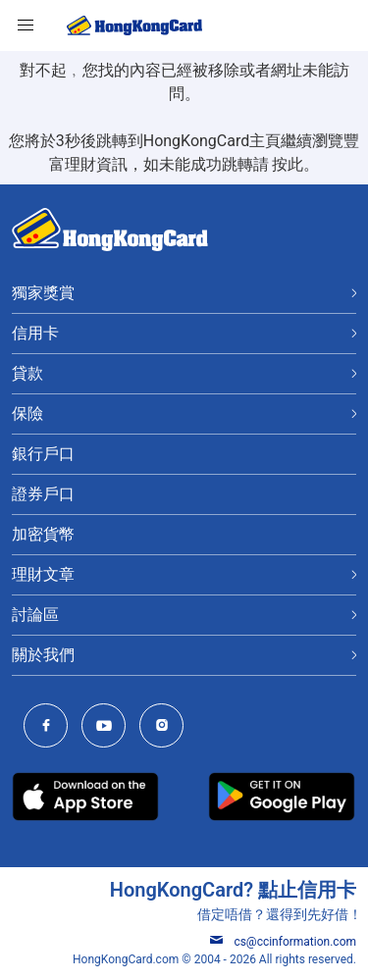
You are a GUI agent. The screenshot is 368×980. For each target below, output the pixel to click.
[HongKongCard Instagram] (166, 727)
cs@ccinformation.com (283, 942)
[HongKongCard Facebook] (51, 727)
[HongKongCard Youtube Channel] (108, 727)
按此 (288, 164)
